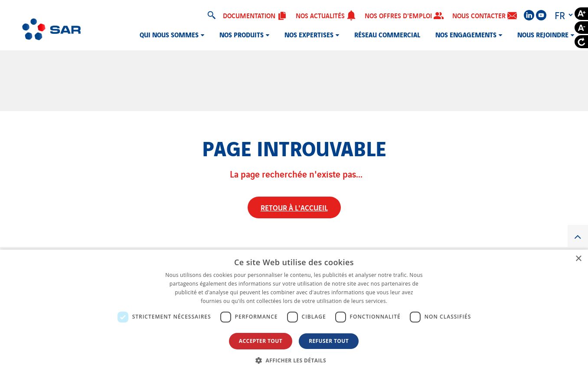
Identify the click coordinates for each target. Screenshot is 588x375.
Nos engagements (466, 34)
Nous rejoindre (543, 34)
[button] (294, 360)
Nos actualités (326, 15)
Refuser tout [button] (329, 341)
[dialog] (294, 312)
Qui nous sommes (169, 34)
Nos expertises (309, 34)
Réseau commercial (387, 34)
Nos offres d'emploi (404, 15)
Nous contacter (485, 15)
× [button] (578, 259)
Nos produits (242, 34)
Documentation (255, 15)
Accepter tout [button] (261, 341)
